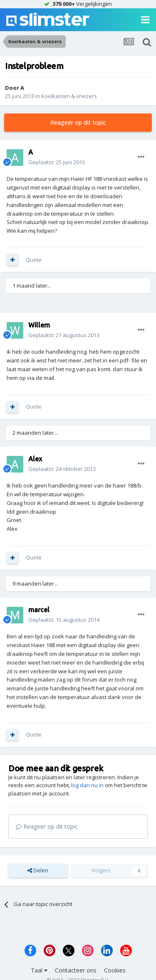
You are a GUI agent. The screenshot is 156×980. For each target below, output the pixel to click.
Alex (35, 459)
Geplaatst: (57, 162)
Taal (39, 970)
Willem (39, 325)
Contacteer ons (76, 970)
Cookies (115, 970)
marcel (39, 610)
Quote (34, 260)
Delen (38, 870)
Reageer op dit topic (78, 122)
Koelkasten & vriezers (69, 96)
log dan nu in (87, 785)
